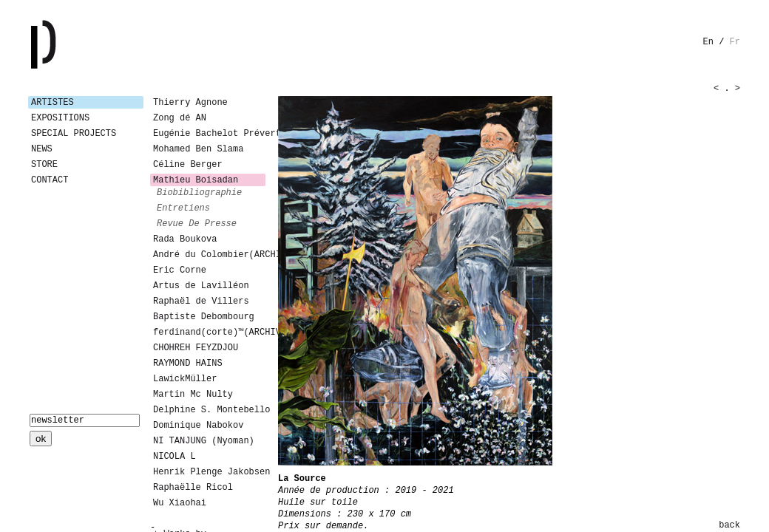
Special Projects (74, 134)
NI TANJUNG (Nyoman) (204, 441)
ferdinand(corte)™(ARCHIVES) (209, 332)
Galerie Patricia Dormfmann (65, 44)
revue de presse (197, 224)
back (729, 525)
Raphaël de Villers (201, 301)
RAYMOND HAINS (188, 364)
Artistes (52, 103)
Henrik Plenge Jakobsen (209, 472)
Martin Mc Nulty (193, 395)
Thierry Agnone (190, 103)
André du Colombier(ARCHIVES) (209, 255)
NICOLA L (175, 457)
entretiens (183, 208)
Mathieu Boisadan (196, 180)
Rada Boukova (185, 239)
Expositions (60, 118)
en (708, 42)
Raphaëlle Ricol (193, 488)
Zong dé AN (180, 118)
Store (44, 165)
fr (735, 42)
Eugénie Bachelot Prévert (209, 134)
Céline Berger (188, 165)
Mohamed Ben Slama (198, 149)
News (42, 149)
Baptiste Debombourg (204, 317)
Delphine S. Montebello (209, 410)
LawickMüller (185, 379)
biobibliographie (199, 193)
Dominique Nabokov (198, 426)
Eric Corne (180, 270)
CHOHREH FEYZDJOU (196, 348)
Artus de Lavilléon (201, 286)
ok (41, 439)
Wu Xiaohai (180, 503)
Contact (50, 180)
